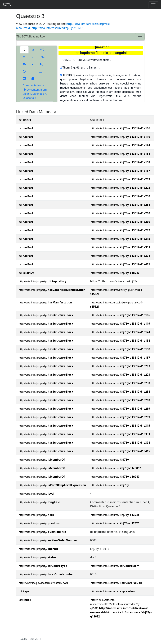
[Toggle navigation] (153, 5)
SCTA (7, 5)
